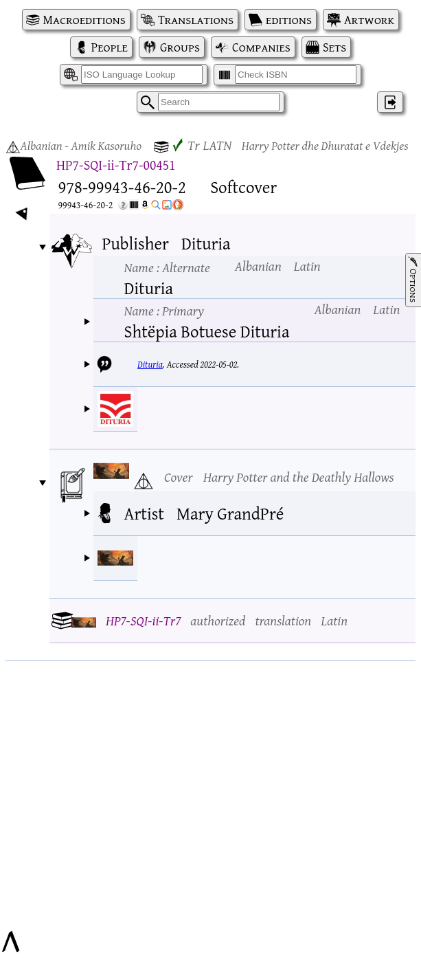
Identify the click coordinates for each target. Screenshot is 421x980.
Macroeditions (84, 20)
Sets (334, 47)
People (110, 47)
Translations (196, 20)
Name (167, 267)
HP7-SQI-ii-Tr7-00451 (116, 165)
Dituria (150, 364)
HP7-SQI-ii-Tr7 (143, 620)
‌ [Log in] (390, 102)
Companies (261, 47)
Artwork (369, 20)
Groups (180, 47)
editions (289, 20)
